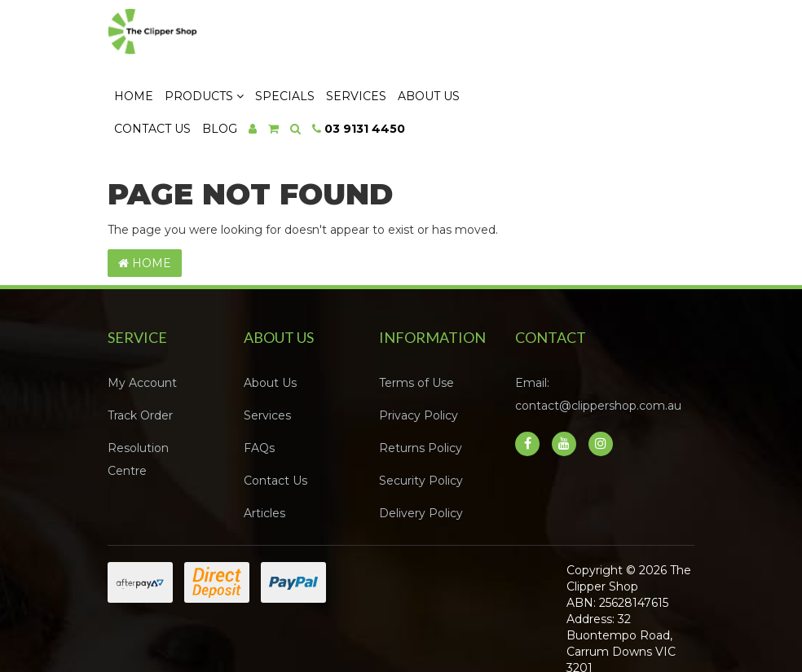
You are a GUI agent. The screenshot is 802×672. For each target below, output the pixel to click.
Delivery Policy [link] (421, 459)
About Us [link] (270, 329)
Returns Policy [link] (421, 394)
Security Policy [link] (421, 427)
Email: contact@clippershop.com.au (598, 340)
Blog (373, 74)
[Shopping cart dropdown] (427, 74)
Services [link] (267, 362)
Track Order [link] (140, 362)
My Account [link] (142, 329)
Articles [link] (264, 459)
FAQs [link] (259, 394)
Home (287, 42)
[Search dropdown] (449, 74)
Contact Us (306, 74)
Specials (438, 42)
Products (357, 42)
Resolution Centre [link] (138, 406)
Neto (577, 640)
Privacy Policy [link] (419, 362)
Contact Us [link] (275, 427)
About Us (582, 42)
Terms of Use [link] (416, 329)
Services (509, 42)
